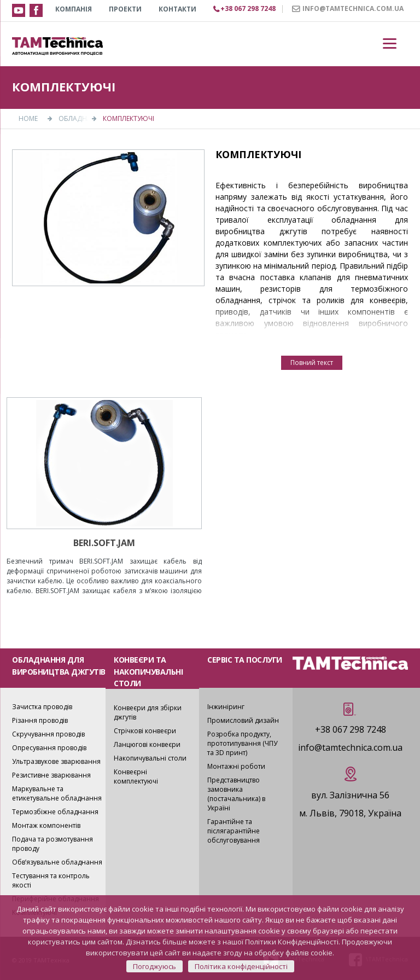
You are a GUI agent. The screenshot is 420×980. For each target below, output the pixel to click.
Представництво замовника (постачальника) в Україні (236, 794)
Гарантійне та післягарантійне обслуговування (234, 831)
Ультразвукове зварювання (56, 761)
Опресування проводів (49, 748)
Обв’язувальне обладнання (57, 862)
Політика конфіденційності (241, 966)
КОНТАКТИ (177, 9)
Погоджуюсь (154, 966)
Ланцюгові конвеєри (147, 744)
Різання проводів (40, 720)
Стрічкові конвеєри (145, 731)
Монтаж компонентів (46, 825)
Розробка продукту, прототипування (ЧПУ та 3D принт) (242, 743)
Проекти (125, 9)
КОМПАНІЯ (74, 9)
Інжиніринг (226, 707)
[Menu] (390, 44)
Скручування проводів (48, 734)
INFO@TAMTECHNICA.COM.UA (353, 8)
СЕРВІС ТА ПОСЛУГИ (245, 660)
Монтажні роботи (236, 766)
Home (28, 118)
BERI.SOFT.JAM (104, 543)
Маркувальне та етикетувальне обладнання (57, 793)
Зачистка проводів (42, 707)
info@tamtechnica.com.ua (350, 747)
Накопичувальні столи (150, 758)
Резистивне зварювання (51, 775)
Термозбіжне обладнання (55, 812)
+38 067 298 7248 (351, 729)
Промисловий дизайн (243, 720)
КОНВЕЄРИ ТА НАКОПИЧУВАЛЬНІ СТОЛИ (148, 671)
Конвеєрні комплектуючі (136, 776)
